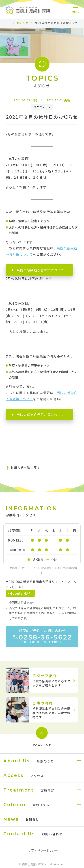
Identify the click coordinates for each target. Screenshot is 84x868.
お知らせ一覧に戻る (23, 468)
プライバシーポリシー (43, 850)
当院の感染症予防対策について (41, 270)
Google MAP (20, 593)
